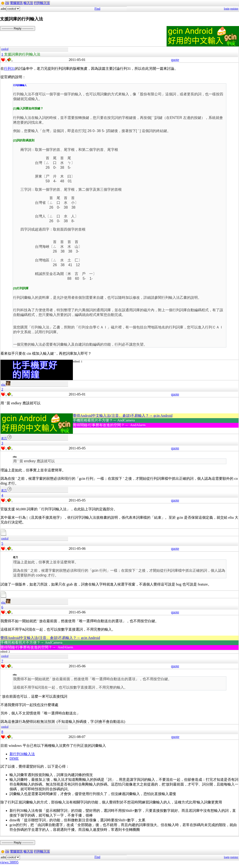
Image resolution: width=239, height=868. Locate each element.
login (227, 9)
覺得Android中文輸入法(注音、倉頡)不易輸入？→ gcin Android (123, 416)
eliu (6, 385)
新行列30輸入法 (22, 754)
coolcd (5, 49)
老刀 (6, 438)
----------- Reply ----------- (18, 28)
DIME (14, 758)
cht (7, 3)
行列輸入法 (42, 3)
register (234, 9)
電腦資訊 (16, 3)
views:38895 (9, 862)
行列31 (10, 69)
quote (175, 60)
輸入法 (28, 3)
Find (97, 9)
